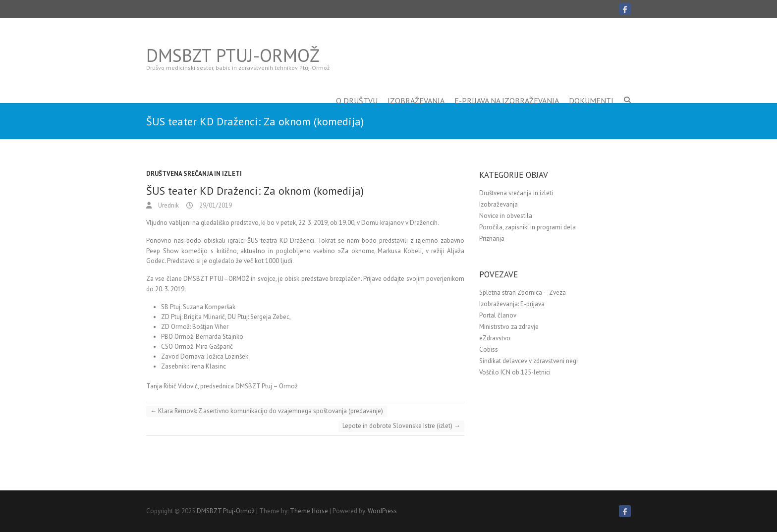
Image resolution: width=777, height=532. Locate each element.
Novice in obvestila (506, 216)
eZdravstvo (495, 338)
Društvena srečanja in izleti (194, 174)
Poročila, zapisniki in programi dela (527, 227)
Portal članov (498, 315)
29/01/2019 (215, 205)
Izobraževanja (416, 86)
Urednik (168, 205)
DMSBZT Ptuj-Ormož (233, 55)
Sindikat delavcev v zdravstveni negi (528, 361)
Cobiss (489, 349)
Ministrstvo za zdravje (509, 327)
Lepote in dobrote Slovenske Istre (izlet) (401, 426)
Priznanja (492, 239)
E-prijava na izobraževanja (507, 86)
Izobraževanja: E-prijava (512, 304)
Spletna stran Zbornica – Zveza (523, 293)
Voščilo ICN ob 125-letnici (515, 372)
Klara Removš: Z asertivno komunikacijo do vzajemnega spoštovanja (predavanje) (267, 411)
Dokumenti (591, 86)
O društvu (357, 86)
